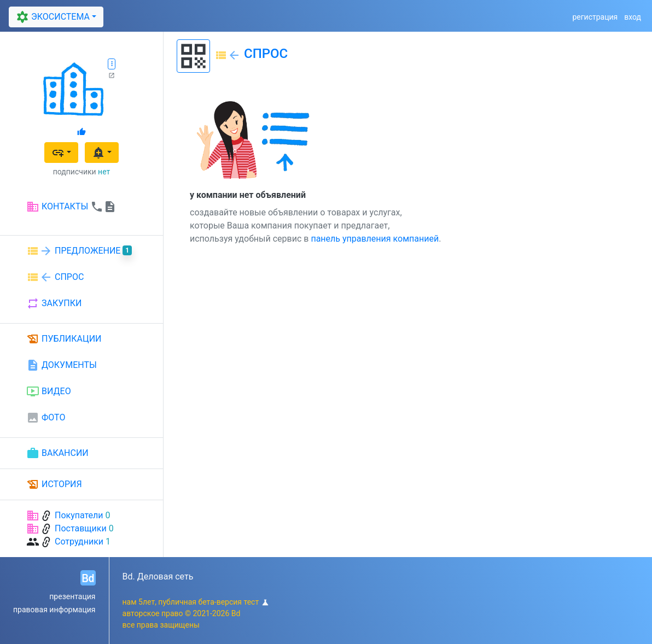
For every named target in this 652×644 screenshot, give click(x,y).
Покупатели (79, 515)
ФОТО (46, 418)
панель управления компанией (375, 239)
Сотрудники (79, 541)
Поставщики (81, 528)
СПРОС (55, 277)
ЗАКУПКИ (54, 303)
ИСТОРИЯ (54, 484)
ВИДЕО (49, 391)
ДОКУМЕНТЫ (62, 365)
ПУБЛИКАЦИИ (64, 339)
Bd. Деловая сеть (158, 576)
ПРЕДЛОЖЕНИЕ (79, 251)
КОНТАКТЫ (71, 207)
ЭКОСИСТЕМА (52, 17)
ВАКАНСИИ (57, 453)
